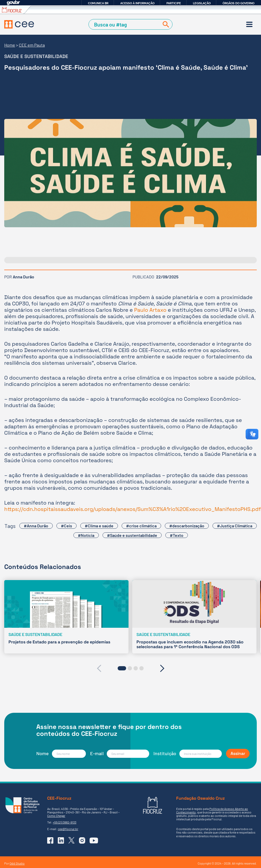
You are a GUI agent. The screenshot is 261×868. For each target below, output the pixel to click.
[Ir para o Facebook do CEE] (50, 840)
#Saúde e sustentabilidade (132, 535)
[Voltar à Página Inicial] (19, 24)
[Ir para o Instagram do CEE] (82, 840)
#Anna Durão (36, 526)
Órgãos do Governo (238, 3)
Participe (174, 3)
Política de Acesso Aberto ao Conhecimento (212, 810)
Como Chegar (56, 816)
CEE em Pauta (32, 45)
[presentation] (99, 668)
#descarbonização (187, 526)
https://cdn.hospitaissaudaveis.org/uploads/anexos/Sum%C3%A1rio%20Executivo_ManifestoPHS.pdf (133, 509)
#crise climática (141, 526)
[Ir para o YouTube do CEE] (94, 840)
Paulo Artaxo (150, 310)
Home (10, 45)
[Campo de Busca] (125, 24)
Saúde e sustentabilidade (36, 56)
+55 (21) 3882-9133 (65, 822)
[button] (122, 668)
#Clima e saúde (99, 526)
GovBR (13, 3)
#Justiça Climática (235, 526)
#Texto (177, 535)
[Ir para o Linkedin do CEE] (61, 840)
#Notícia (86, 535)
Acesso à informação (137, 3)
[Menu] (249, 24)
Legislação (202, 3)
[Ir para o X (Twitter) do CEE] (72, 840)
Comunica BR (98, 3)
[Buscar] (165, 24)
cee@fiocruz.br (68, 829)
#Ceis (67, 526)
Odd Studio (17, 863)
